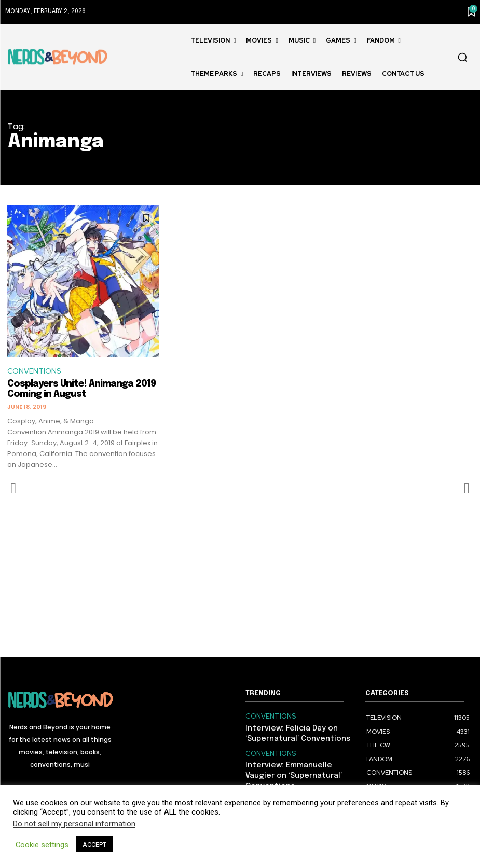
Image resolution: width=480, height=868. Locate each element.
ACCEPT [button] (94, 844)
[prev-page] (14, 489)
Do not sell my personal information (74, 824)
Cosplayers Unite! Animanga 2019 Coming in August (81, 390)
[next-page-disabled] (466, 489)
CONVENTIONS (36, 371)
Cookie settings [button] (42, 845)
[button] (462, 57)
